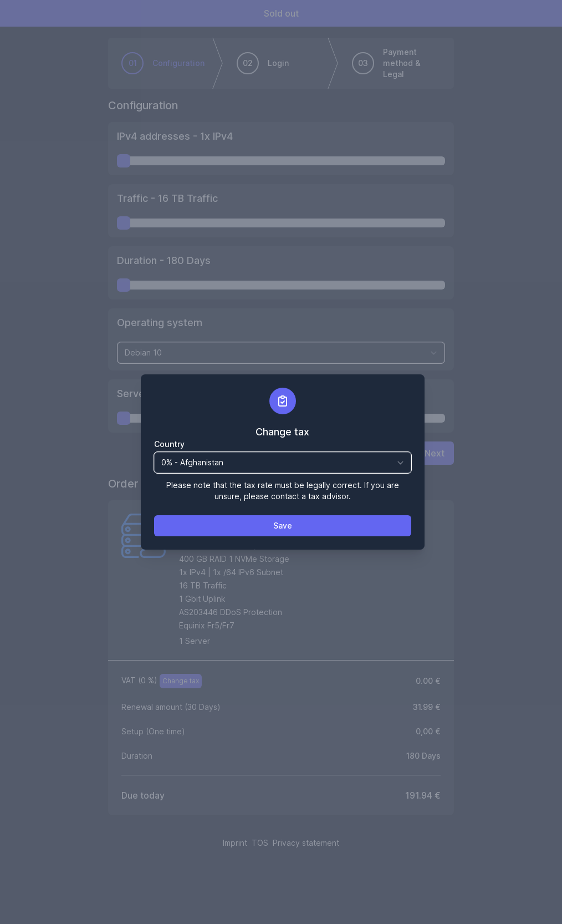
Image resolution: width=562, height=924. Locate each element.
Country (169, 444)
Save (283, 526)
